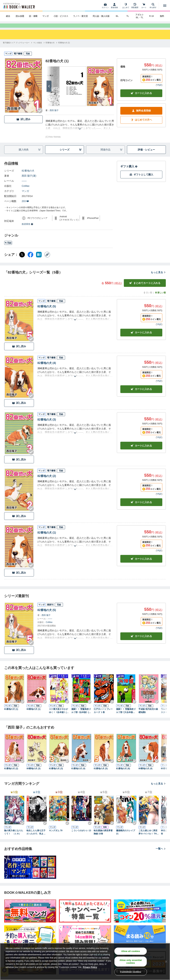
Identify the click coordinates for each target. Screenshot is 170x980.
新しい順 (160, 298)
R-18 (151, 16)
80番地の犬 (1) (33, 714)
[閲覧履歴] (135, 6)
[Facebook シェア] (30, 260)
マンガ (45, 16)
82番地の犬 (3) (47, 425)
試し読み (23, 124)
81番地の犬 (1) (11, 714)
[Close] (166, 962)
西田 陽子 (54, 116)
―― (24, 186)
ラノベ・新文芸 (80, 16)
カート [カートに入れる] (141, 338)
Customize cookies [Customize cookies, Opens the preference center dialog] (131, 972)
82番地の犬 (28, 176)
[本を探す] (153, 6)
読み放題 (20, 16)
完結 (8, 248)
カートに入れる (141, 98)
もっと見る (158, 278)
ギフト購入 (129, 172)
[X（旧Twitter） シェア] (22, 260)
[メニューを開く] (165, 6)
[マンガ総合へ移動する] (38, 48)
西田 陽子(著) (29, 181)
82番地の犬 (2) (47, 481)
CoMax (26, 191)
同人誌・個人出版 (101, 16)
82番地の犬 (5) (47, 312)
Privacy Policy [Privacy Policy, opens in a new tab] (90, 967)
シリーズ (71, 155)
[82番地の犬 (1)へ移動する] (64, 48)
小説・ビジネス (61, 16)
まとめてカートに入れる (145, 288)
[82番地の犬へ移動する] (50, 48)
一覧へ (161, 854)
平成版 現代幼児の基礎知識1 (148, 716)
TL (128, 16)
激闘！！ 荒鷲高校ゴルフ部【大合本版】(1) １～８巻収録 (126, 716)
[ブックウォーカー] (19, 6)
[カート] (144, 6)
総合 (8, 16)
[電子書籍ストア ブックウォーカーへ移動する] (16, 48)
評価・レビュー (146, 155)
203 (25, 206)
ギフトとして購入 (141, 180)
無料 (162, 16)
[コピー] (47, 260)
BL (117, 16)
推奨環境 (27, 229)
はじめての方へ (141, 125)
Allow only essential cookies (131, 962)
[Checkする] (40, 116)
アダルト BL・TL (140, 16)
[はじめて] (126, 6)
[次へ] (49, 91)
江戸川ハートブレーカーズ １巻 (103, 716)
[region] (85, 962)
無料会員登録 (141, 116)
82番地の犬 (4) (47, 368)
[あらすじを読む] (80, 130)
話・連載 (33, 16)
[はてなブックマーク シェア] (39, 260)
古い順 (148, 298)
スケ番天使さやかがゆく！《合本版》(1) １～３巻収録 (59, 716)
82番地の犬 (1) (47, 538)
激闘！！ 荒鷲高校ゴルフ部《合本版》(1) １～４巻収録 (82, 716)
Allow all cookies (131, 951)
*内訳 (159, 90)
